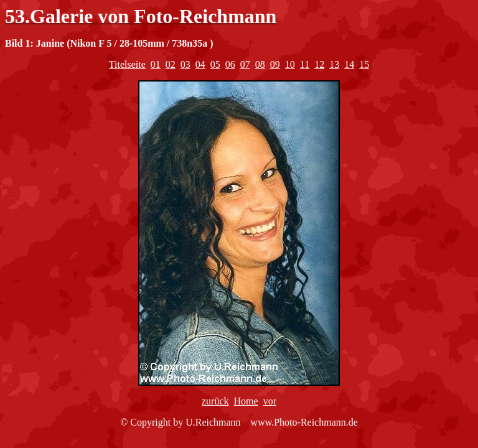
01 (156, 64)
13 (334, 64)
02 (171, 64)
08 (260, 64)
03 (185, 64)
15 (364, 64)
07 (245, 64)
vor (270, 401)
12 (319, 64)
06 (230, 64)
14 (349, 64)
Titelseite (127, 64)
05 (215, 64)
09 (275, 64)
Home (246, 401)
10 (290, 64)
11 (305, 64)
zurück (215, 401)
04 (200, 64)
